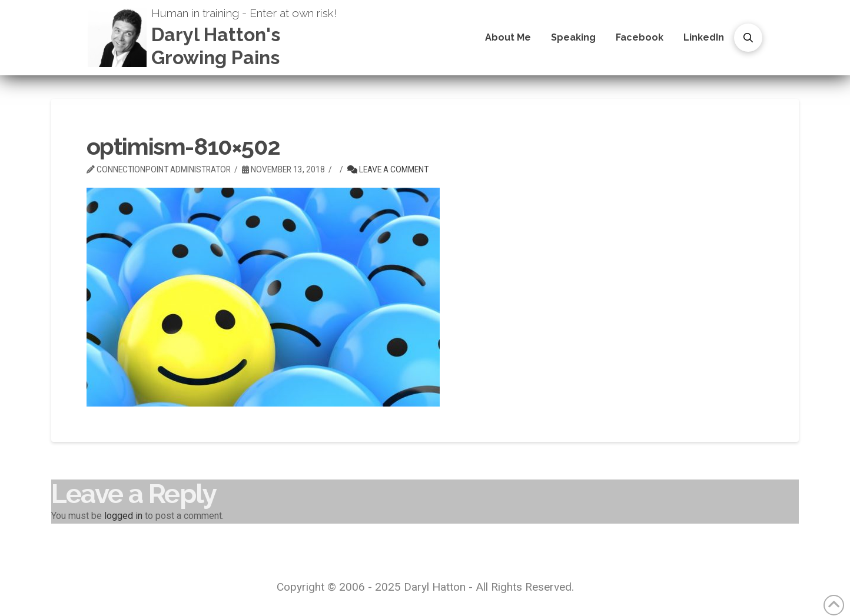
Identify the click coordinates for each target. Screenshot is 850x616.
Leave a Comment (388, 169)
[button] (748, 38)
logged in (123, 516)
